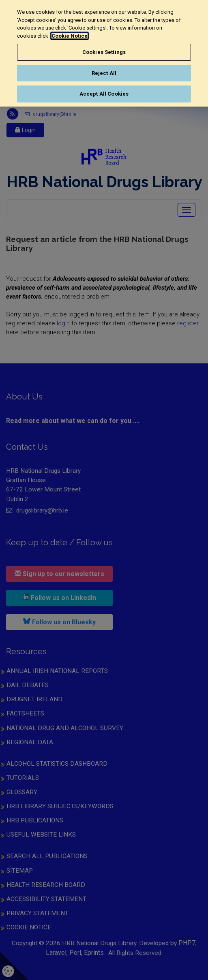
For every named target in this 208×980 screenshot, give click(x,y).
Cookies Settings (104, 52)
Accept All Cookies (104, 94)
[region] (104, 53)
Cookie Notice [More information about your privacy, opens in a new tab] (70, 36)
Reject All (104, 73)
